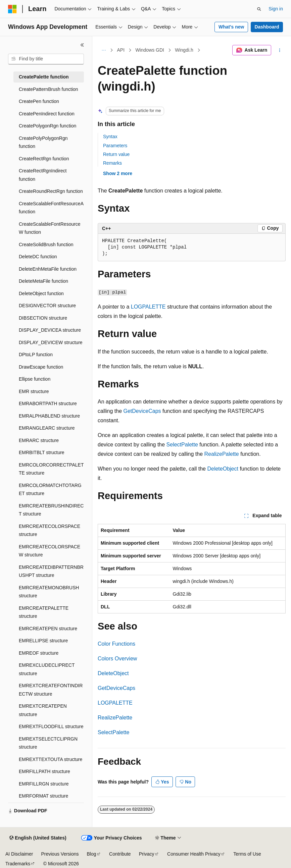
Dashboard (267, 27)
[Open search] (259, 9)
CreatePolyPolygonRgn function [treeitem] (43, 142)
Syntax (110, 137)
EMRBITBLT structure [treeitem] (42, 452)
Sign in (276, 9)
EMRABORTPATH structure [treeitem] (48, 403)
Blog (92, 854)
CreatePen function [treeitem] (39, 101)
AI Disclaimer (19, 854)
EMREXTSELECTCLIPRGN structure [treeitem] (48, 743)
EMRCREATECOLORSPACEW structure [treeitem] (50, 551)
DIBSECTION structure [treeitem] (43, 318)
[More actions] (280, 50)
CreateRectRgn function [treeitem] (44, 159)
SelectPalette (182, 445)
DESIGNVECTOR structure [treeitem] (47, 306)
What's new (231, 27)
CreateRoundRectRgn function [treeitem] (51, 191)
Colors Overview (117, 659)
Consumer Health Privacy (194, 854)
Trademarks (18, 864)
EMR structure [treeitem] (34, 391)
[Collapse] (82, 45)
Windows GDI (150, 50)
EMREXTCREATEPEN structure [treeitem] (43, 710)
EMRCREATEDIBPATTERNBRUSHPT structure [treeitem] (51, 571)
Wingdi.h (184, 50)
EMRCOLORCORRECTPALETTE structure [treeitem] (51, 469)
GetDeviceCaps (142, 411)
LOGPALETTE (148, 307)
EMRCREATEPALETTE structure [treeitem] (44, 612)
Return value (116, 154)
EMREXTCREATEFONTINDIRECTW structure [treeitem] (51, 690)
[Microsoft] (12, 9)
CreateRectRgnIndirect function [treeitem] (43, 175)
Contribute (120, 854)
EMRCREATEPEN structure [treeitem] (48, 629)
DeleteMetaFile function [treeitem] (43, 281)
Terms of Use (247, 854)
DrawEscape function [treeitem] (41, 367)
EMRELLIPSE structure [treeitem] (43, 641)
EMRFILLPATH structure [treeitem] (44, 771)
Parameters (115, 146)
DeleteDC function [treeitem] (38, 257)
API (121, 50)
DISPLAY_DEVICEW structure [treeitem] (51, 342)
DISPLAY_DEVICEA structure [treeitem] (50, 330)
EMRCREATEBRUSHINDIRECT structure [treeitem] (51, 510)
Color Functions (116, 644)
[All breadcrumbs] (104, 50)
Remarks (112, 163)
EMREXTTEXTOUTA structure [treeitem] (51, 759)
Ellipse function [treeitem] (35, 379)
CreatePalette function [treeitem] (44, 77)
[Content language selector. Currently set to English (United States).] (38, 838)
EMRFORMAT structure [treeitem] (43, 796)
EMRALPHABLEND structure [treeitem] (49, 416)
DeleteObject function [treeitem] (41, 293)
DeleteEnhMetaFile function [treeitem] (48, 269)
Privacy (147, 854)
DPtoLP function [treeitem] (36, 355)
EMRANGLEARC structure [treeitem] (47, 428)
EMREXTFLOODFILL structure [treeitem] (51, 726)
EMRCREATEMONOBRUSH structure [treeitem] (49, 592)
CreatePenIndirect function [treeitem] (47, 114)
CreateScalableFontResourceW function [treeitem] (50, 228)
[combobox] (46, 59)
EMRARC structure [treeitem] (39, 440)
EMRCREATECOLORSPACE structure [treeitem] (50, 530)
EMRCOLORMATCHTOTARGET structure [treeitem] (50, 490)
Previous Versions (60, 854)
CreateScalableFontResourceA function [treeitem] (51, 208)
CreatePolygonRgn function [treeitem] (47, 126)
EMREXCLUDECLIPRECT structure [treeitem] (47, 669)
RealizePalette (222, 454)
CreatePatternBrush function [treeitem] (48, 89)
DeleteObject (223, 469)
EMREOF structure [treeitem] (39, 653)
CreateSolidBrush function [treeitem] (46, 245)
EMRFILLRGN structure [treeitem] (44, 784)
